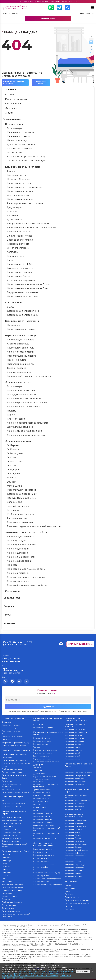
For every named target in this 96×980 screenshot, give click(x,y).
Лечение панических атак (21, 557)
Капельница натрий (73, 756)
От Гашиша (13, 449)
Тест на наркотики (17, 518)
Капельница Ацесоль (73, 808)
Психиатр (12, 565)
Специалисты (12, 598)
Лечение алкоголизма (18, 382)
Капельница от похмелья (21, 132)
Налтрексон (13, 325)
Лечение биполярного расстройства (27, 585)
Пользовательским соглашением (49, 974)
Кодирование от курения (21, 329)
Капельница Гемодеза (73, 831)
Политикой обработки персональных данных (39, 972)
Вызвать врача (48, 19)
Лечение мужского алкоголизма (25, 431)
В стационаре (14, 128)
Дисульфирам (15, 207)
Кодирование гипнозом (20, 199)
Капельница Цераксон (74, 857)
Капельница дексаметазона (76, 843)
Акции (9, 113)
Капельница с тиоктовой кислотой (78, 772)
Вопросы (9, 606)
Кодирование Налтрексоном (23, 296)
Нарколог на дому (17, 141)
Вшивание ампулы (17, 175)
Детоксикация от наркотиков (23, 311)
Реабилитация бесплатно (21, 514)
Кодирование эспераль (20, 191)
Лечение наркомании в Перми (16, 849)
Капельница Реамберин (74, 866)
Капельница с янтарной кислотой (78, 775)
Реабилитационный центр (21, 356)
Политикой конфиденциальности (18, 976)
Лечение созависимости (20, 352)
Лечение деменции (18, 549)
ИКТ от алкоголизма (18, 248)
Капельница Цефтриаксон (75, 852)
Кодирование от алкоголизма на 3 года (28, 284)
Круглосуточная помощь (21, 348)
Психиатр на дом (16, 541)
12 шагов (12, 478)
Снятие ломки (13, 303)
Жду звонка (48, 707)
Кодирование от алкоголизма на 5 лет (28, 288)
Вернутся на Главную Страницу (14, 83)
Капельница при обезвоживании (78, 800)
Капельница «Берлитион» (75, 729)
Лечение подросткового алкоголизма (27, 423)
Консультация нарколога (21, 340)
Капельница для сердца (74, 741)
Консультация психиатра (21, 537)
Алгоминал (13, 216)
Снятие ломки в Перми (12, 796)
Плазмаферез (14, 153)
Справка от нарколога (19, 372)
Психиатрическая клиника (22, 545)
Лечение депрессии (18, 553)
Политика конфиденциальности (77, 901)
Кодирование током (18, 244)
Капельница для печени (74, 738)
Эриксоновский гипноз (20, 236)
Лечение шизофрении (19, 561)
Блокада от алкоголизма (20, 240)
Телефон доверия (17, 368)
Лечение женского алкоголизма (25, 399)
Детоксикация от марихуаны (23, 315)
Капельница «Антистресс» (75, 769)
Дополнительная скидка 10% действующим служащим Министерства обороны (48, 2)
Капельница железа (73, 747)
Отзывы (10, 95)
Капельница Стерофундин (75, 863)
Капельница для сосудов (75, 744)
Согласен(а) (83, 972)
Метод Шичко (15, 486)
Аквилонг (12, 212)
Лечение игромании (18, 573)
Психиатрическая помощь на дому (26, 569)
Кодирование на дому (19, 183)
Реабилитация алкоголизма (22, 391)
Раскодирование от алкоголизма (25, 203)
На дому (11, 411)
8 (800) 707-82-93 (11, 14)
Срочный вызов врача (80, 644)
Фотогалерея (13, 104)
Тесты (7, 615)
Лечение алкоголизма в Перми (16, 750)
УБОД (10, 307)
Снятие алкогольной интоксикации (26, 161)
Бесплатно (13, 510)
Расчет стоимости (16, 99)
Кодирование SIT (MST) (20, 264)
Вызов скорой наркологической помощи (29, 376)
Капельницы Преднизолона (76, 819)
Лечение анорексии (18, 581)
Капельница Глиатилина (74, 875)
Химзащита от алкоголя (20, 268)
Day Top (11, 482)
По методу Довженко (19, 179)
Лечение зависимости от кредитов (26, 577)
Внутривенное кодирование (23, 292)
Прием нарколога (17, 360)
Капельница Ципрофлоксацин (77, 849)
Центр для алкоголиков (20, 427)
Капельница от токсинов (74, 803)
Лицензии (11, 108)
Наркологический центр (20, 364)
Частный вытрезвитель (19, 149)
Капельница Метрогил (74, 872)
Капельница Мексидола (74, 840)
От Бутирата (14, 470)
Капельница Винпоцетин (75, 805)
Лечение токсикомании (20, 522)
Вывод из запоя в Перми (13, 718)
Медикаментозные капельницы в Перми (75, 814)
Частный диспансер (18, 506)
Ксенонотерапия (16, 419)
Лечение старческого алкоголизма (26, 435)
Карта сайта (70, 907)
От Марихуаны (15, 453)
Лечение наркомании (18, 441)
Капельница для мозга (74, 735)
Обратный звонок (41, 83)
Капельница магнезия (73, 759)
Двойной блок (15, 220)
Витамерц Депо (16, 256)
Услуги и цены (12, 119)
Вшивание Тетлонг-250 (19, 232)
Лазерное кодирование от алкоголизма (28, 224)
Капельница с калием (73, 750)
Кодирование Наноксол (20, 272)
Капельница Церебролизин (76, 855)
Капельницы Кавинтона (74, 822)
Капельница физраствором (75, 781)
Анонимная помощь (18, 344)
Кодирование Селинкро (20, 276)
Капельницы (13, 591)
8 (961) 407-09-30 (87, 14)
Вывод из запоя (14, 124)
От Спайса (13, 466)
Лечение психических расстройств (26, 532)
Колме (10, 260)
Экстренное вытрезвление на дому (26, 157)
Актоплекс (13, 252)
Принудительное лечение (21, 395)
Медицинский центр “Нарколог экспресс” (15, 8)
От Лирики (13, 445)
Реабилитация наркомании (22, 490)
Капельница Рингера (73, 837)
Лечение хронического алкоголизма (27, 403)
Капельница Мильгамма (74, 869)
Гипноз (11, 415)
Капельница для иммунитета (76, 732)
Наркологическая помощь (21, 336)
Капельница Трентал (73, 860)
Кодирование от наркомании (22, 321)
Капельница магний (73, 753)
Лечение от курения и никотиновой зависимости (34, 526)
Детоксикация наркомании (22, 494)
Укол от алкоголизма (18, 195)
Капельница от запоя (19, 136)
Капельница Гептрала (73, 846)
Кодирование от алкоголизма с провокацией (32, 228)
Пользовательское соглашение (77, 898)
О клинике (10, 90)
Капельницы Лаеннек (73, 828)
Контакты (9, 623)
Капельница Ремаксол (74, 834)
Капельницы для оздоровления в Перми (76, 719)
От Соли (11, 458)
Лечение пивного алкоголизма (24, 407)
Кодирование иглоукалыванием (24, 187)
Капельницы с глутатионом (75, 825)
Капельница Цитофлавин (75, 784)
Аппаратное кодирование (21, 280)
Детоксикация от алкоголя (22, 145)
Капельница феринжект (74, 778)
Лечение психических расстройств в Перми (43, 843)
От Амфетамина (16, 462)
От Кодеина (13, 474)
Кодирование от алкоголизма (23, 167)
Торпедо (12, 171)
